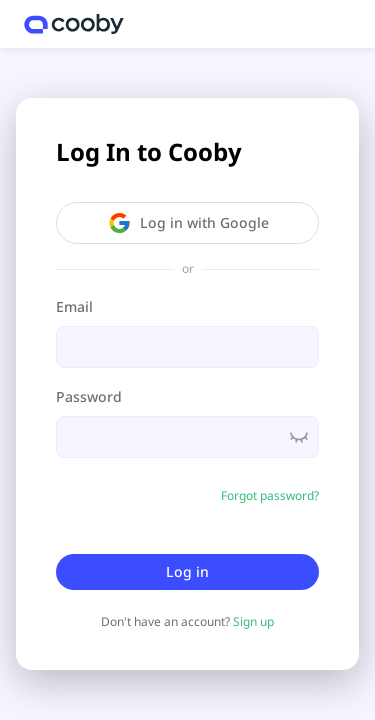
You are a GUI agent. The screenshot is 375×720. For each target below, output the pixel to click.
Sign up (253, 621)
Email (74, 306)
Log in (187, 571)
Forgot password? (270, 495)
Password (89, 396)
